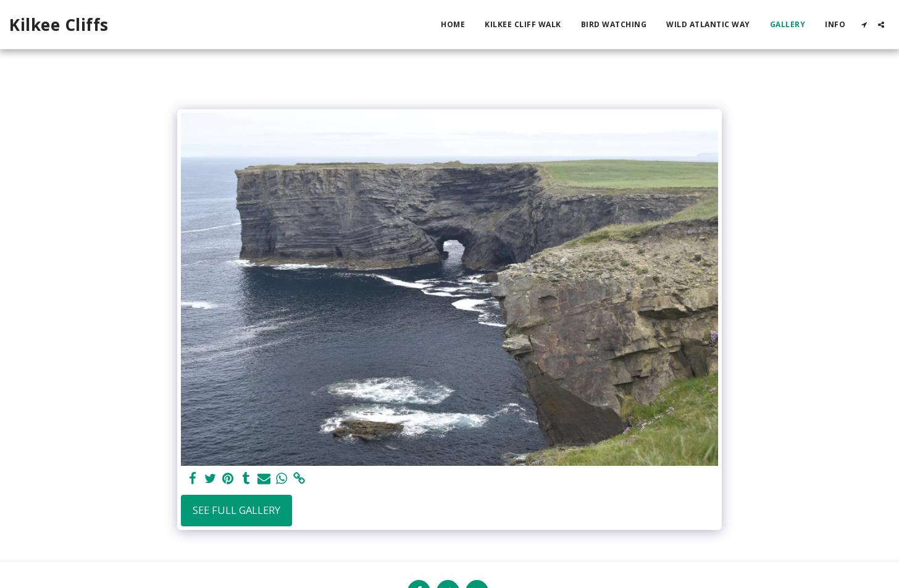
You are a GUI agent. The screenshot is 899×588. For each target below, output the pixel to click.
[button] (864, 25)
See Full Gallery (236, 510)
